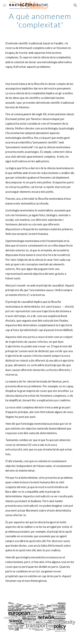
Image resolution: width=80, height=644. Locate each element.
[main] (40, 20)
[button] (5, 5)
